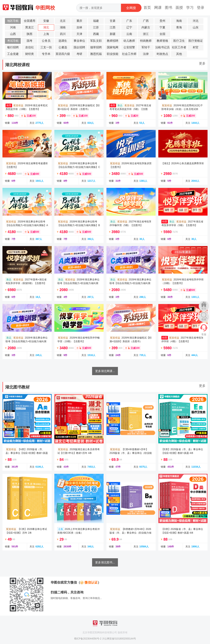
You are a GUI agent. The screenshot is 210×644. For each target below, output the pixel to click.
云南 (129, 34)
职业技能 (113, 54)
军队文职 (96, 41)
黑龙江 (30, 27)
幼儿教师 (129, 41)
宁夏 (162, 27)
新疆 (113, 34)
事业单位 (79, 41)
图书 (169, 8)
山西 (13, 34)
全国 (162, 34)
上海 (46, 34)
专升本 (46, 54)
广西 (146, 21)
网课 (158, 8)
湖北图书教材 (17, 387)
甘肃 (113, 21)
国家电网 (113, 47)
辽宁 (129, 27)
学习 (190, 8)
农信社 (30, 47)
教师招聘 (113, 41)
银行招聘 (13, 47)
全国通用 (30, 21)
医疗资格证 (196, 41)
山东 (196, 27)
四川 (63, 34)
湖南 (63, 27)
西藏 (96, 34)
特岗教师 (146, 41)
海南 (179, 21)
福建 (96, 21)
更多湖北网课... (105, 371)
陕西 (30, 34)
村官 (196, 47)
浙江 (146, 34)
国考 (30, 41)
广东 (129, 21)
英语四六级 (63, 54)
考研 (79, 54)
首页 (147, 8)
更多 (202, 63)
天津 (79, 34)
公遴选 (63, 47)
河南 (13, 27)
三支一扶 (46, 47)
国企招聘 (79, 47)
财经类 (30, 54)
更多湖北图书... (105, 562)
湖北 (46, 27)
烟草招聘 (96, 47)
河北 (196, 21)
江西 (113, 27)
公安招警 (129, 47)
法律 (146, 54)
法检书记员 (162, 47)
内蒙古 (146, 27)
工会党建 (13, 54)
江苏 (96, 27)
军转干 (146, 47)
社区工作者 (179, 47)
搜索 (204, 319)
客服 (204, 334)
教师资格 (162, 41)
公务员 (46, 41)
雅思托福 (96, 54)
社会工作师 (129, 54)
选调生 (63, 41)
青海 (179, 27)
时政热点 (162, 54)
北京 (63, 21)
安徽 (46, 21)
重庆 (79, 21)
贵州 (162, 21)
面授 (179, 8)
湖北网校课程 (17, 65)
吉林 (79, 27)
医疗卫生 (179, 41)
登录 (201, 8)
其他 (179, 54)
